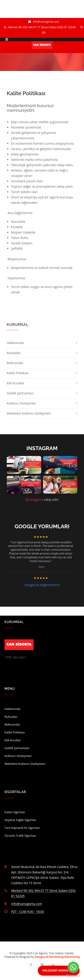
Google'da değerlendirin (42, 585)
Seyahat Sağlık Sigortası (20, 820)
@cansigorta (34, 500)
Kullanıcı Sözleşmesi (21, 403)
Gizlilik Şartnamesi (20, 393)
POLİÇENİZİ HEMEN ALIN (59, 970)
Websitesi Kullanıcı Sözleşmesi (29, 413)
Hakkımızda (15, 343)
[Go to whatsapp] (73, 967)
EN (44, 33)
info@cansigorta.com (44, 22)
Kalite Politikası (18, 373)
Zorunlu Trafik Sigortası (20, 836)
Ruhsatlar (14, 353)
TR (82, 27)
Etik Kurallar (16, 383)
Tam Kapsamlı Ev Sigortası (22, 828)
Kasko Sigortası (15, 812)
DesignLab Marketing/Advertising (57, 957)
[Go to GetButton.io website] (73, 976)
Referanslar (15, 363)
